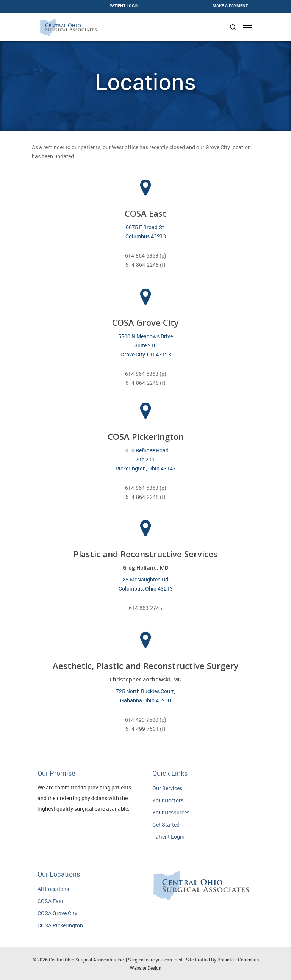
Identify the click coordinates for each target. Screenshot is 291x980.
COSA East (50, 901)
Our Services (167, 788)
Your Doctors (168, 800)
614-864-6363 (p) (146, 256)
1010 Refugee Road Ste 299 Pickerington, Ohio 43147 (146, 459)
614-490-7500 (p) (146, 720)
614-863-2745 (145, 608)
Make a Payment (230, 5)
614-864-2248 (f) (145, 265)
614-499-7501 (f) (145, 729)
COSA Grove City (57, 913)
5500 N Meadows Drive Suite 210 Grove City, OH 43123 (145, 345)
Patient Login (168, 837)
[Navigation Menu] (247, 27)
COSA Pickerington (60, 925)
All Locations (53, 889)
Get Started (166, 824)
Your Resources (171, 812)
